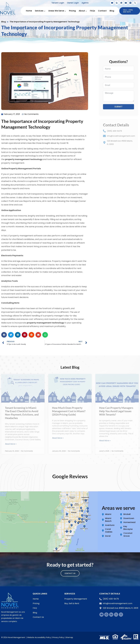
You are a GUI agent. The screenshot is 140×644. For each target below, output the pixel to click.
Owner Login (73, 3)
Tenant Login (58, 3)
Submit (119, 107)
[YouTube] (112, 3)
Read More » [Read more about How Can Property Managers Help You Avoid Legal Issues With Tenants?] (105, 441)
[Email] (126, 3)
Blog (112, 11)
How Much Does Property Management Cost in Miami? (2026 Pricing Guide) (69, 411)
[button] (4, 335)
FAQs (92, 11)
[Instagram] (130, 3)
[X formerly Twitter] (135, 3)
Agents (85, 3)
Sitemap (69, 637)
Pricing (72, 11)
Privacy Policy (58, 637)
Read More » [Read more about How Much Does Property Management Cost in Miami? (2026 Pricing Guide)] (58, 438)
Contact (102, 11)
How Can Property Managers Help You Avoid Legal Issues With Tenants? (116, 411)
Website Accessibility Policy (39, 637)
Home (29, 11)
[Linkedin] (121, 3)
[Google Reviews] (117, 3)
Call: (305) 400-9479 (128, 11)
